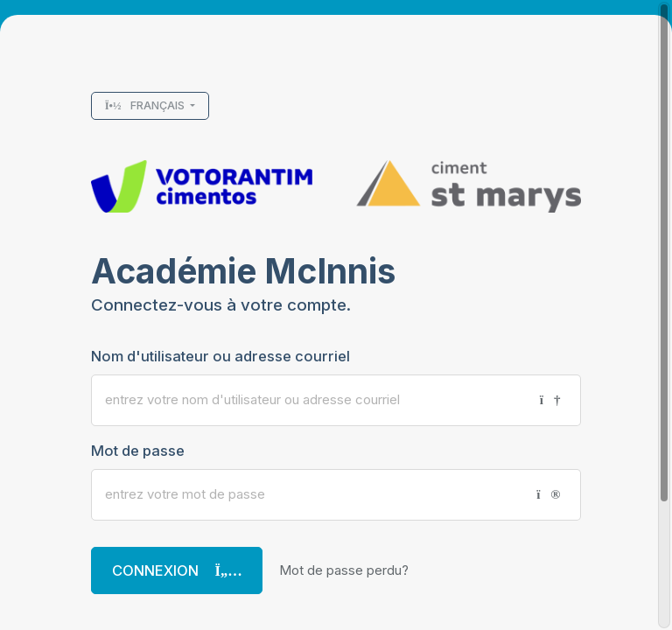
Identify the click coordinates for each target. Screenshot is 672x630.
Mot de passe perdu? (344, 570)
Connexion (177, 570)
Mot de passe (138, 451)
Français (147, 105)
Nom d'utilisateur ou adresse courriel (220, 356)
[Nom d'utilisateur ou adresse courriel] (309, 400)
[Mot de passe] (307, 495)
